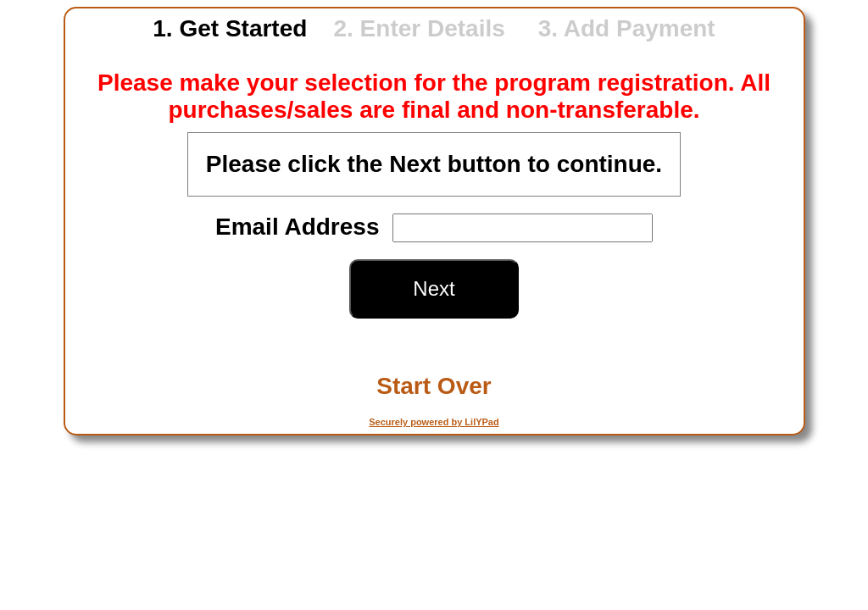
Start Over (434, 386)
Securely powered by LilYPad (434, 422)
